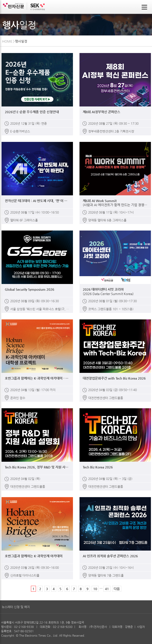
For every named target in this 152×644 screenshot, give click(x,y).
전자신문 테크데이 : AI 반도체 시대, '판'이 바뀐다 (37, 201)
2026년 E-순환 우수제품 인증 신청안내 (32, 112)
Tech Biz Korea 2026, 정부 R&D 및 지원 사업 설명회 (37, 467)
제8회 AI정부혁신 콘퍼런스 (101, 112)
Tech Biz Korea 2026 (98, 467)
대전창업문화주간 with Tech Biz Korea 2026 (114, 378)
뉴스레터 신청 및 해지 (16, 607)
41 (107, 589)
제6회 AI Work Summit (115, 203)
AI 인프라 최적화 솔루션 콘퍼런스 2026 (110, 556)
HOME (7, 41)
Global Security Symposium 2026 (30, 289)
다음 (117, 589)
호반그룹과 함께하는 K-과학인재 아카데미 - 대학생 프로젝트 (37, 378)
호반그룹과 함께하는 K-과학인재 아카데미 (34, 556)
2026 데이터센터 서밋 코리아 (115, 292)
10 (95, 589)
